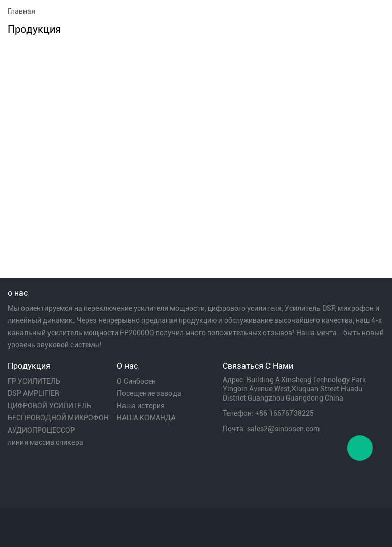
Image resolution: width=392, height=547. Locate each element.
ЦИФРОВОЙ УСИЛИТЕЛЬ (50, 406)
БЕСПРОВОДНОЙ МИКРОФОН (58, 418)
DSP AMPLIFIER (33, 393)
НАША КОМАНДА (146, 418)
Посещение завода (149, 393)
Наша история (141, 406)
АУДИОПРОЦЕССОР (41, 430)
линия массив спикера (45, 442)
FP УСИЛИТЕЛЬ (34, 381)
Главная (21, 11)
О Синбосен (136, 381)
